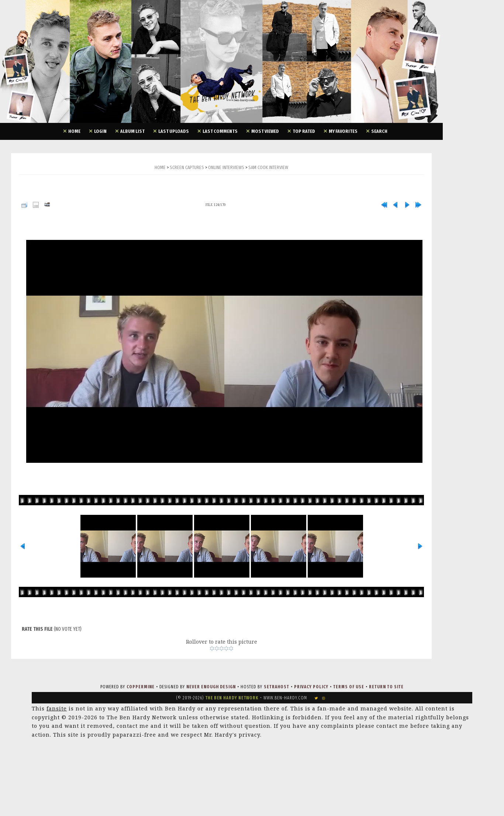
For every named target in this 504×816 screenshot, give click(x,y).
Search (379, 131)
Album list (132, 131)
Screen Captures (187, 167)
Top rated (304, 131)
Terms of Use (349, 687)
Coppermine (141, 687)
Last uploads (174, 131)
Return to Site (386, 687)
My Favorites (343, 131)
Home (74, 131)
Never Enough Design (211, 687)
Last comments (220, 131)
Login (100, 131)
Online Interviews (226, 167)
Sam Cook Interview (268, 167)
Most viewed (265, 131)
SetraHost (277, 687)
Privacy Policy (311, 687)
